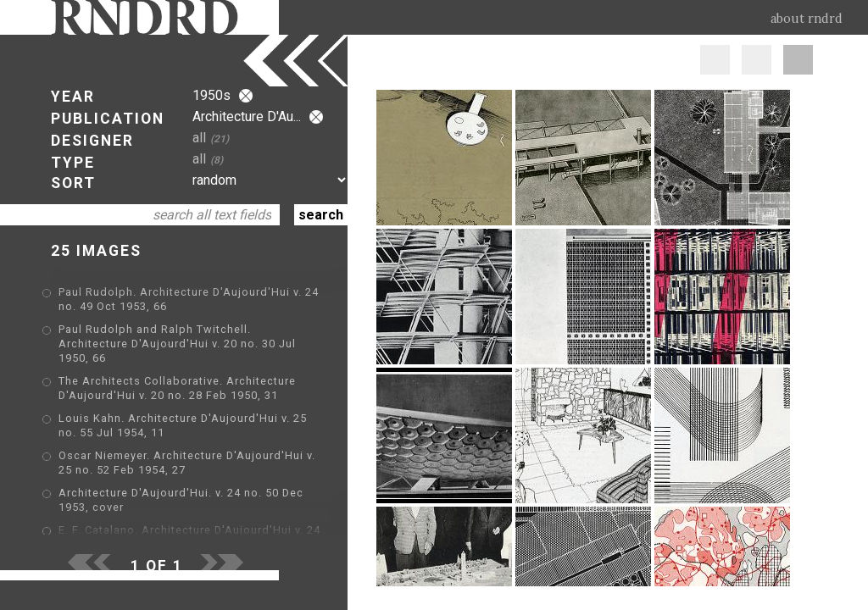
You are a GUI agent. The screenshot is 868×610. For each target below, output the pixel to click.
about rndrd (807, 19)
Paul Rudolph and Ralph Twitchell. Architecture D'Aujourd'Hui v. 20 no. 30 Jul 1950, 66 (177, 344)
